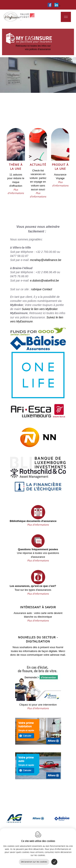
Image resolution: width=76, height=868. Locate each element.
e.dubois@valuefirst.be (44, 281)
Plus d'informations (16, 191)
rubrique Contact (42, 289)
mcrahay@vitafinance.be (46, 260)
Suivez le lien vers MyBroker (40, 309)
